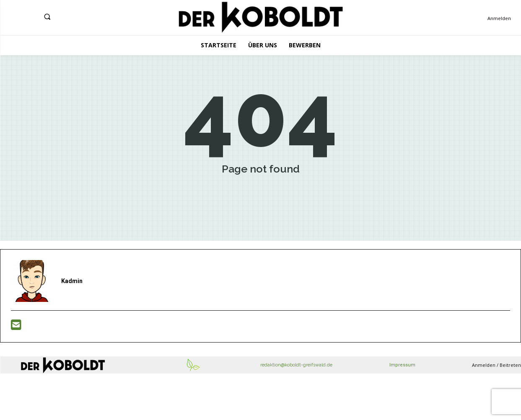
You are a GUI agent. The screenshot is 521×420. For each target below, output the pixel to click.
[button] (47, 17)
